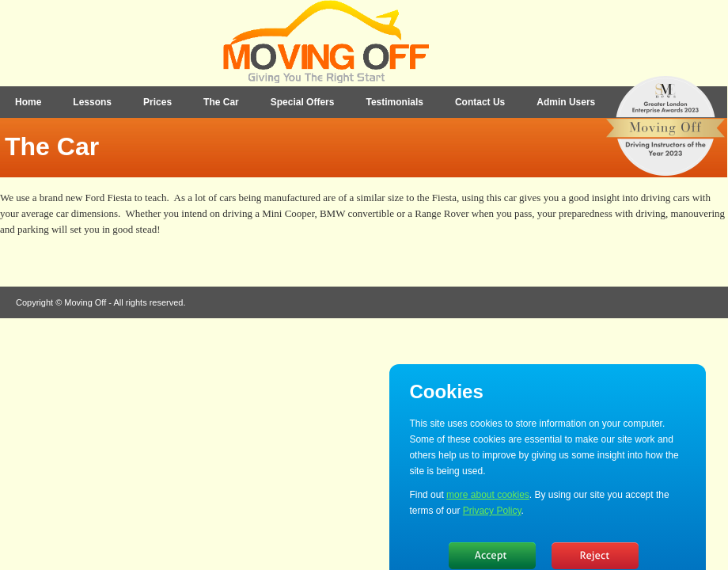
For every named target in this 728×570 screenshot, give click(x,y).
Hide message (492, 556)
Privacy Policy (492, 511)
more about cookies (488, 495)
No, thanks (595, 556)
